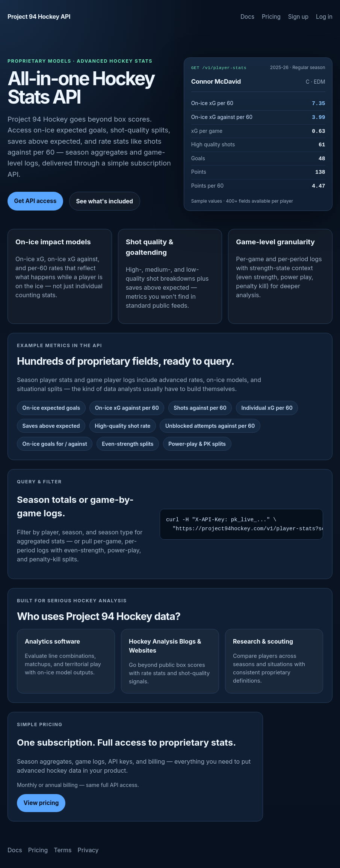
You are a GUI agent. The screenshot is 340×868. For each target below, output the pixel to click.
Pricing (271, 17)
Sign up (298, 17)
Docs (247, 17)
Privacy (88, 850)
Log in (324, 17)
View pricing (41, 803)
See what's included (104, 201)
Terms (63, 850)
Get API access (36, 201)
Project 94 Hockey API (39, 17)
